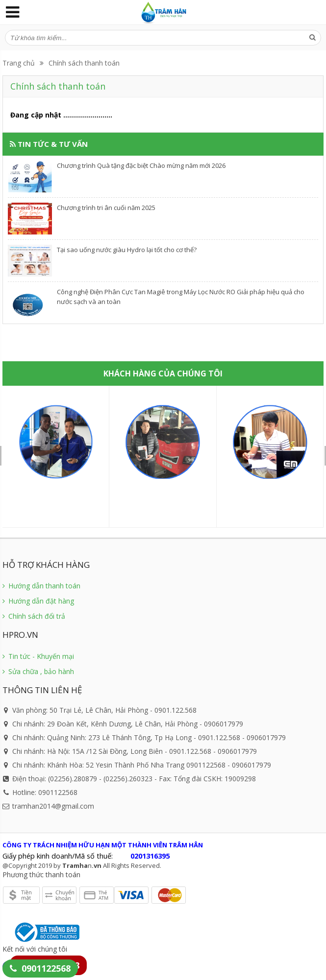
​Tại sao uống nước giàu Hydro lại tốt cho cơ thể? (127, 250)
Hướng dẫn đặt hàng (38, 601)
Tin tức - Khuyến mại (38, 656)
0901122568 (46, 968)
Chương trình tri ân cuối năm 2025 (106, 208)
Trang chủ (19, 63)
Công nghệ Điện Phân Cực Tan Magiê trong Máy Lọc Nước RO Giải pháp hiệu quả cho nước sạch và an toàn (181, 297)
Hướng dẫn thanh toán (41, 586)
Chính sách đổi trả (34, 616)
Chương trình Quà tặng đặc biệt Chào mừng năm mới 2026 (141, 165)
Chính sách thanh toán (84, 63)
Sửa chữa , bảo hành (38, 671)
